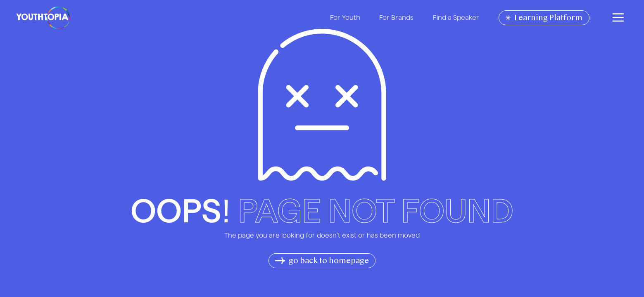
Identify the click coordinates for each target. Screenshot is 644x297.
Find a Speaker (456, 17)
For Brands (396, 17)
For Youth (345, 17)
